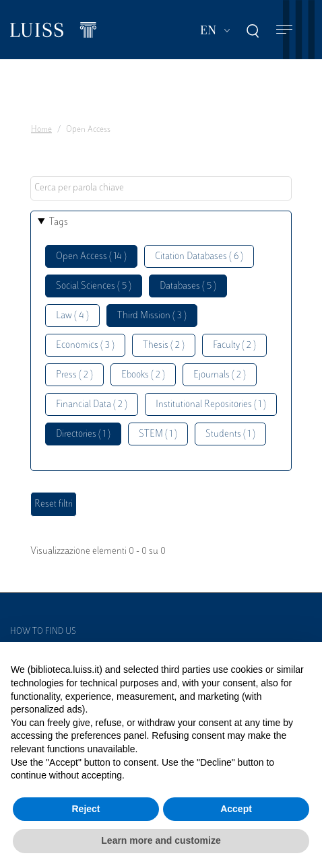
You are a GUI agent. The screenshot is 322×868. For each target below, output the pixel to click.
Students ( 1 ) (230, 434)
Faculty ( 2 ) (234, 346)
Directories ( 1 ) (83, 434)
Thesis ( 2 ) (164, 346)
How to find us (43, 632)
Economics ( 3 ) (85, 346)
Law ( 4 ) (72, 316)
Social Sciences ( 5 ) (94, 286)
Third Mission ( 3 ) (152, 316)
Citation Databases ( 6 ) (199, 257)
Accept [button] (236, 809)
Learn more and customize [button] (161, 840)
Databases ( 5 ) (188, 286)
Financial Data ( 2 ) (92, 405)
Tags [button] (59, 222)
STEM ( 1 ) (158, 434)
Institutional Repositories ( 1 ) (211, 405)
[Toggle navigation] (284, 30)
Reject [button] (86, 809)
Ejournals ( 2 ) (220, 375)
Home (41, 130)
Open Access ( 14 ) (91, 257)
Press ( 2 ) (74, 375)
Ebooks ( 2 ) (143, 375)
